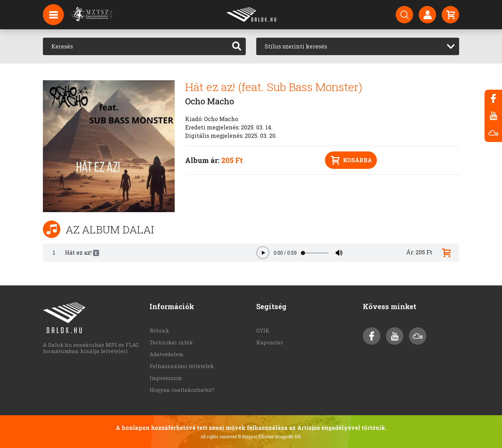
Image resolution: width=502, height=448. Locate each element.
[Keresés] (135, 46)
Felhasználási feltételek (182, 366)
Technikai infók (171, 342)
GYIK (263, 330)
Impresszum (166, 378)
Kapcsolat (270, 342)
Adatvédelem (166, 354)
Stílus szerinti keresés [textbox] (296, 46)
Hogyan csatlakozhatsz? (182, 390)
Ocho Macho (210, 101)
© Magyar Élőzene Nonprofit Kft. (270, 436)
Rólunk (159, 330)
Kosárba (351, 160)
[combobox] (358, 46)
